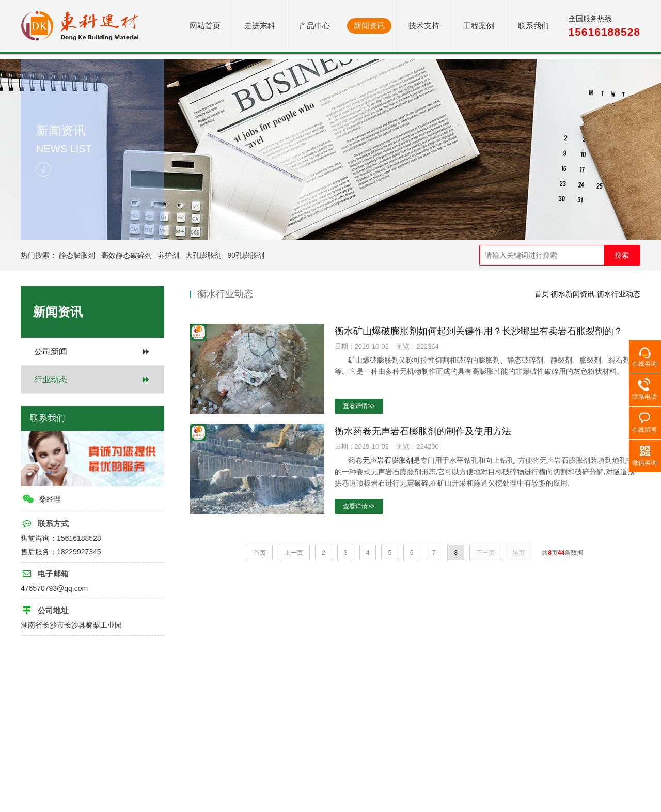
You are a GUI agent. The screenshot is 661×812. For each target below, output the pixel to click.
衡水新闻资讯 (573, 294)
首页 (542, 294)
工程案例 (479, 26)
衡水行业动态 (619, 294)
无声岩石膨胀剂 (388, 460)
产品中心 (314, 26)
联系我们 (533, 26)
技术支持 (424, 26)
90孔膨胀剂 (246, 255)
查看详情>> (359, 406)
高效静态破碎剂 (127, 255)
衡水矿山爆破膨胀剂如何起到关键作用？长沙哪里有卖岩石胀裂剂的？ (479, 331)
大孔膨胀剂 (203, 255)
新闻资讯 (369, 26)
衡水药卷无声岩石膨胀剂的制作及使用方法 (423, 431)
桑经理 (41, 499)
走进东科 (260, 26)
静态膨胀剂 (77, 255)
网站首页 (205, 26)
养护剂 (168, 255)
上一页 (294, 553)
